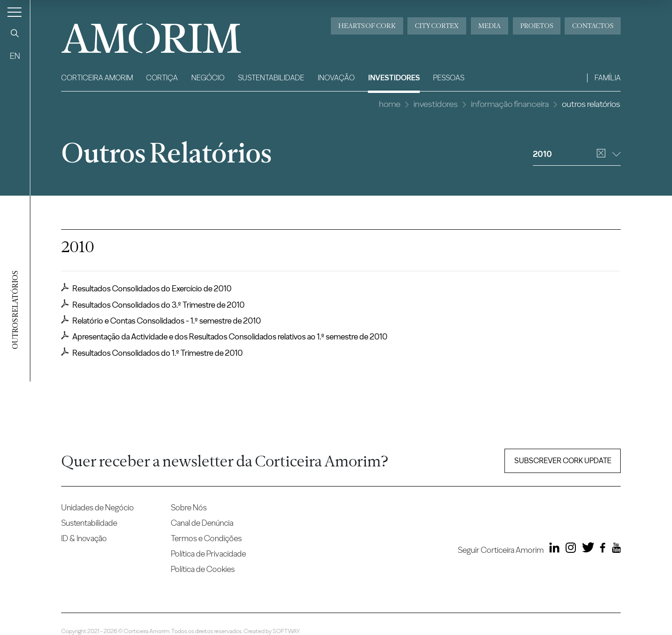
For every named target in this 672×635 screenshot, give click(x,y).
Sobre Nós (189, 507)
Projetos (537, 26)
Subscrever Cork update (563, 461)
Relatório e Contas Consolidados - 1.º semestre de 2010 (161, 320)
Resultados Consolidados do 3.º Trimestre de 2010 (153, 304)
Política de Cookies (203, 569)
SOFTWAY (286, 631)
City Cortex (437, 26)
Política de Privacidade (208, 554)
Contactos (593, 26)
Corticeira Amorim (97, 78)
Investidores (394, 78)
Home (390, 104)
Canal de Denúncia (202, 523)
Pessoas (449, 78)
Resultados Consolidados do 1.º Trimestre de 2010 (152, 353)
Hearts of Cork (367, 26)
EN (15, 56)
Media (490, 26)
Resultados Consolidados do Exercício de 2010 (146, 288)
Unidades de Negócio (98, 507)
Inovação (336, 78)
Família (608, 78)
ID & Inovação (84, 538)
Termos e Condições (206, 538)
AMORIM (136, 35)
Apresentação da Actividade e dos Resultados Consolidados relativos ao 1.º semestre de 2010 (224, 336)
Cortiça (162, 78)
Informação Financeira (510, 104)
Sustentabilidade (271, 78)
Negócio (208, 78)
